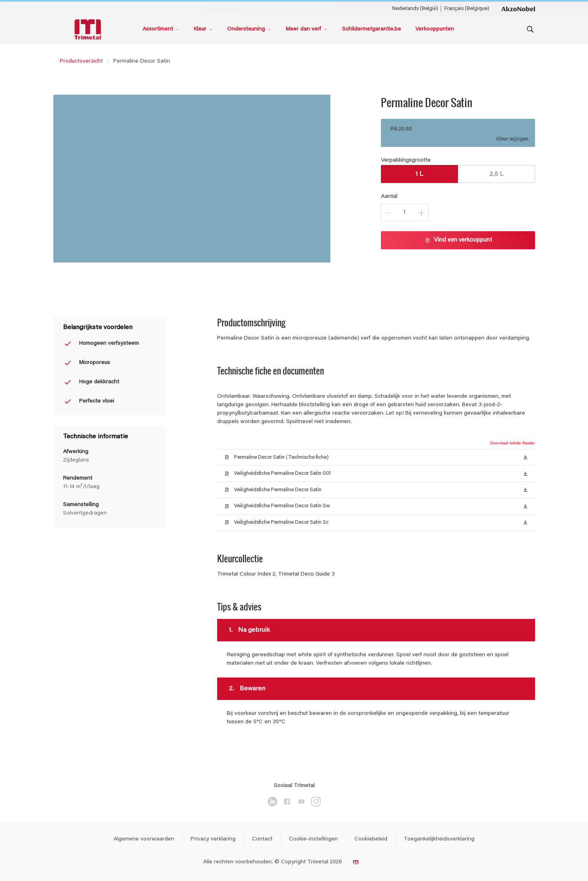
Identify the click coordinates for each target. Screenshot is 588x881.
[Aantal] (405, 213)
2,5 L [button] (496, 174)
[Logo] (90, 30)
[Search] (530, 29)
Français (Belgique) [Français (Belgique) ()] (467, 9)
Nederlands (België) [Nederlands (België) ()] (415, 9)
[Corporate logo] (518, 8)
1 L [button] (419, 174)
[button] (525, 457)
